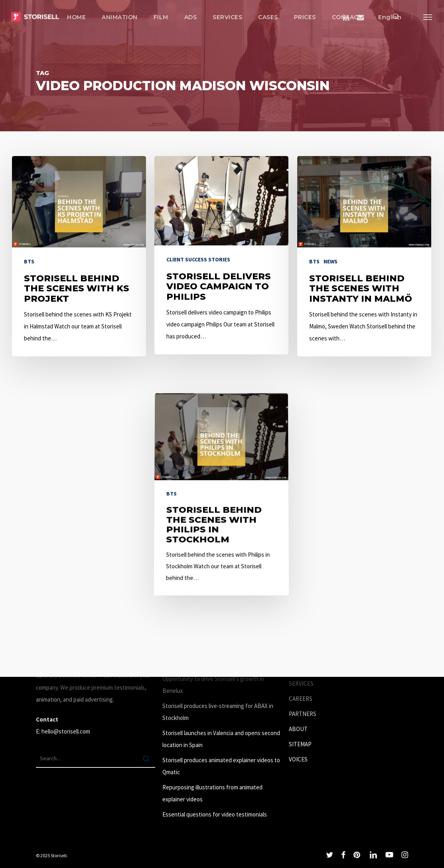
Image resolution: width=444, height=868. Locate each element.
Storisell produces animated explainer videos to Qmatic (221, 766)
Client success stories (198, 259)
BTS (29, 261)
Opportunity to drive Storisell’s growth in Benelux (213, 685)
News (331, 261)
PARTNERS (303, 714)
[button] (428, 17)
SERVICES (301, 683)
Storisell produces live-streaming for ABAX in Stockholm (218, 712)
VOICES (298, 759)
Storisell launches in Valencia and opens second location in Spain (221, 739)
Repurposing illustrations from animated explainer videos (212, 793)
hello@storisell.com (66, 731)
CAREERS (301, 699)
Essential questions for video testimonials (215, 814)
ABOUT (298, 729)
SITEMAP (300, 744)
